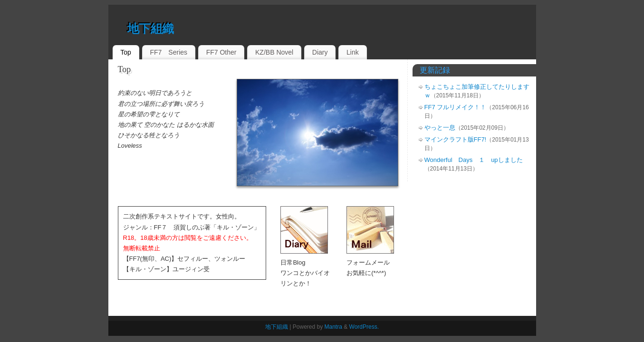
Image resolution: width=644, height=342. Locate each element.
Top (126, 52)
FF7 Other (221, 52)
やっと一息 (440, 128)
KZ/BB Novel (274, 52)
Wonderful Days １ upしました (474, 160)
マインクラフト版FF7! (456, 139)
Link (353, 52)
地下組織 (151, 28)
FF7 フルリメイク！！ (456, 107)
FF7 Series (168, 52)
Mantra (333, 327)
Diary (320, 52)
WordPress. (364, 327)
